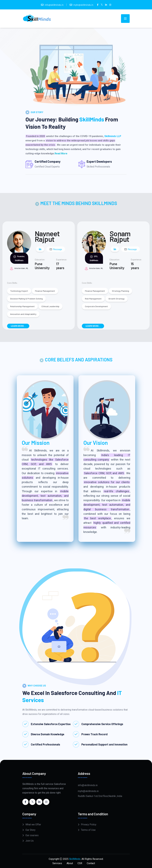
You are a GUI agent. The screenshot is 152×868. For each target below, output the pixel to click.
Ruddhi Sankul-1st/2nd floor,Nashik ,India (100, 796)
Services (57, 863)
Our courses (32, 835)
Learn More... (18, 326)
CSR (80, 863)
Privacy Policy (89, 825)
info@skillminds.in (54, 5)
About (70, 863)
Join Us (30, 841)
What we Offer (33, 825)
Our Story (30, 830)
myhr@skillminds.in (83, 5)
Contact (91, 863)
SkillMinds (75, 859)
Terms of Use (88, 830)
